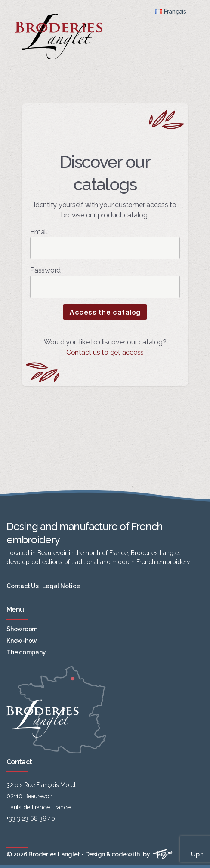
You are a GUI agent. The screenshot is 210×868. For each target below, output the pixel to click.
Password (105, 282)
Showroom (22, 629)
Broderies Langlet (54, 854)
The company (26, 652)
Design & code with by (129, 854)
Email (105, 243)
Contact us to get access (105, 352)
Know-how (22, 641)
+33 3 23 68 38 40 (31, 818)
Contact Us (23, 586)
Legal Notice (61, 586)
